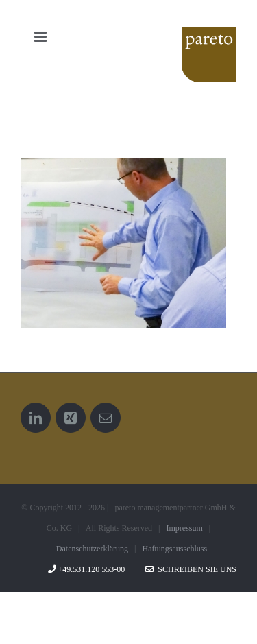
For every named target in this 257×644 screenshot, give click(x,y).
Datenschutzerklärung (92, 549)
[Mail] (106, 418)
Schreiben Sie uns (191, 569)
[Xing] (71, 418)
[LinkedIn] (36, 418)
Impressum (185, 528)
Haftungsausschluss (175, 549)
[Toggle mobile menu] (41, 37)
